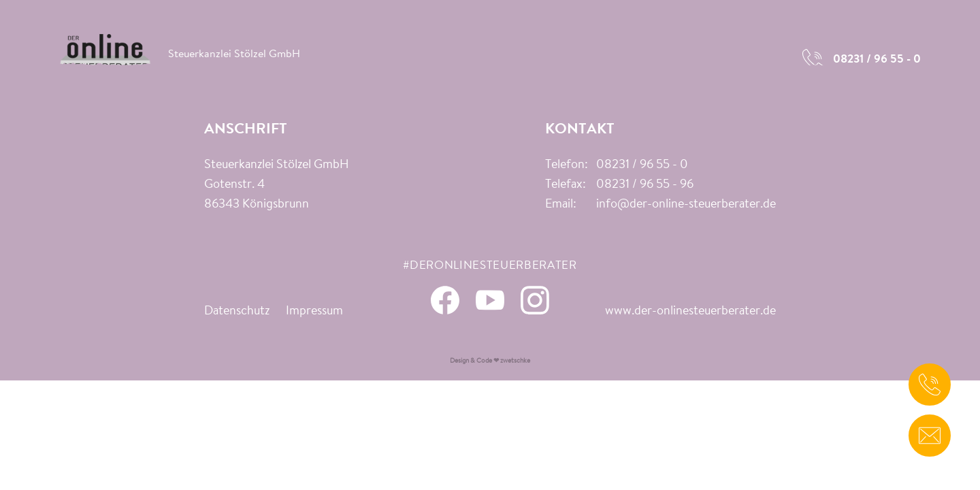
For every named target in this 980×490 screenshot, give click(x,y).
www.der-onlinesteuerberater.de (690, 312)
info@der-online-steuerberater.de (686, 205)
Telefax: (566, 185)
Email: (561, 205)
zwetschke (515, 361)
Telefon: (567, 165)
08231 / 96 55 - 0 (642, 165)
